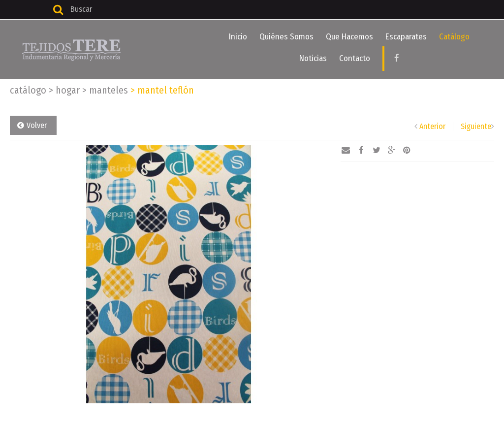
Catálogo (454, 37)
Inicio (238, 37)
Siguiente (476, 126)
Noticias (313, 58)
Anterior (432, 126)
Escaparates (406, 37)
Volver (37, 125)
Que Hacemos (349, 37)
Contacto (355, 58)
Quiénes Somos (286, 37)
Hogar (64, 90)
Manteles (105, 90)
